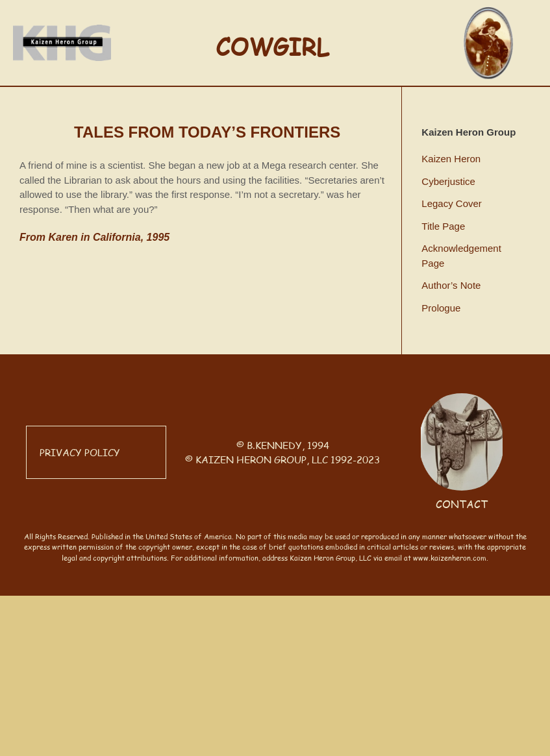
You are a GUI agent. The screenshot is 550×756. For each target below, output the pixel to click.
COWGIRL (272, 46)
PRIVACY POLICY (80, 452)
